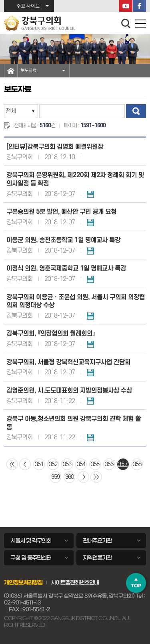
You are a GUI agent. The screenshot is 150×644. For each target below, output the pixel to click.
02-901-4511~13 (22, 603)
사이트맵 (60, 583)
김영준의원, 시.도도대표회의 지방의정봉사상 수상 (69, 391)
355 (95, 464)
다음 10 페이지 (83, 477)
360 (69, 477)
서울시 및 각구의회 (31, 541)
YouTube (126, 6)
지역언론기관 (97, 558)
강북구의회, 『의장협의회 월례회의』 (51, 334)
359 (55, 477)
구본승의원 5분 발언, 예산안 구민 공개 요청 (61, 212)
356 (109, 464)
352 (53, 464)
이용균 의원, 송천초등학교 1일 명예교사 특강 (63, 240)
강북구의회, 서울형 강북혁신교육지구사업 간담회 (68, 362)
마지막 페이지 (96, 477)
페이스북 (139, 6)
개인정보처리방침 (23, 583)
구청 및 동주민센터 (31, 558)
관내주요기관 (97, 541)
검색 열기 (126, 24)
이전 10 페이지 (25, 464)
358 (137, 464)
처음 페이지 (12, 464)
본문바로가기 (0, 0)
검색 (136, 111)
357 (123, 464)
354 (81, 464)
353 (67, 464)
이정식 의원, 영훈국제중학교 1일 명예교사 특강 (66, 269)
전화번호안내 (84, 583)
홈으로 (11, 71)
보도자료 (28, 71)
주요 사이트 (28, 6)
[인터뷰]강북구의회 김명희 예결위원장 (55, 147)
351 (39, 464)
